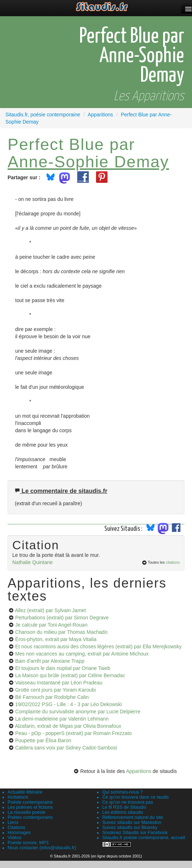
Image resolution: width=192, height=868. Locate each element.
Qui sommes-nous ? (123, 792)
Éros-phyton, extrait (56, 639)
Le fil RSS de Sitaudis (124, 807)
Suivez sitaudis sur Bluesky (130, 828)
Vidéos (14, 838)
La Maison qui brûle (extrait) (70, 675)
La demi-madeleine (62, 719)
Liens (13, 822)
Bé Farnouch (52, 697)
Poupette (43, 740)
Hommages (19, 833)
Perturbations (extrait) (62, 618)
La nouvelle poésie (27, 812)
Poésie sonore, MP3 (28, 843)
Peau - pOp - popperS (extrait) (73, 733)
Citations (16, 828)
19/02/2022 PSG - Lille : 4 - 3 (69, 704)
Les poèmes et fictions (30, 807)
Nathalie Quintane (32, 562)
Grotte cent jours (55, 690)
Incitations (18, 797)
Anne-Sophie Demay (88, 162)
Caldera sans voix (66, 748)
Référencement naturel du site (133, 817)
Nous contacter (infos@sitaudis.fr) (42, 848)
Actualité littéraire (25, 792)
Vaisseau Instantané (59, 683)
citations (173, 562)
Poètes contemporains (30, 817)
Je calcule (51, 625)
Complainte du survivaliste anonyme (78, 712)
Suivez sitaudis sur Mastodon (132, 822)
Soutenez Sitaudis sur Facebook (135, 833)
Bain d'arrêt (50, 661)
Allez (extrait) (50, 610)
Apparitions (139, 771)
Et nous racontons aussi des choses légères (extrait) (98, 646)
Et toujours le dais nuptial (63, 668)
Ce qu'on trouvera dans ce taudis (135, 797)
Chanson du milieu (61, 632)
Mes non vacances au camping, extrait (82, 654)
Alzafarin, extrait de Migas (68, 726)
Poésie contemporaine (30, 802)
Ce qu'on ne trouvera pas (128, 802)
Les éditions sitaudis (123, 812)
